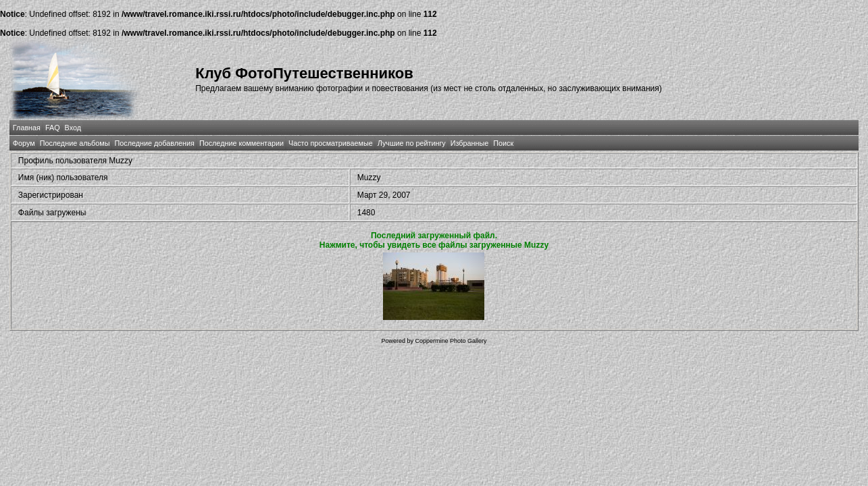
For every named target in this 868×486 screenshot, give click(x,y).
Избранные (469, 143)
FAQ (53, 128)
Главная (27, 128)
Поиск (503, 143)
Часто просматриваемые (331, 143)
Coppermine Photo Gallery (451, 341)
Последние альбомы (75, 143)
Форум (24, 143)
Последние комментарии (241, 143)
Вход (73, 128)
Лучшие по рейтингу (412, 143)
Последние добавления (154, 143)
